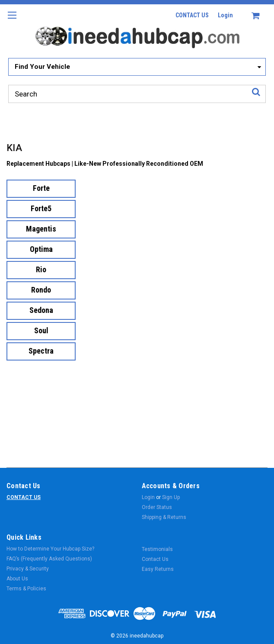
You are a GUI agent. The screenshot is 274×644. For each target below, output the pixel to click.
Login (225, 15)
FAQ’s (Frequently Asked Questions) (49, 559)
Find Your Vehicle (42, 67)
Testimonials (157, 549)
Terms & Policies (26, 589)
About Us (17, 579)
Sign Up (171, 497)
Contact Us (155, 559)
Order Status (157, 507)
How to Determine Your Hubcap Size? (50, 549)
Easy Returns (158, 569)
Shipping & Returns (164, 517)
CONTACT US (192, 15)
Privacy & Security (28, 569)
